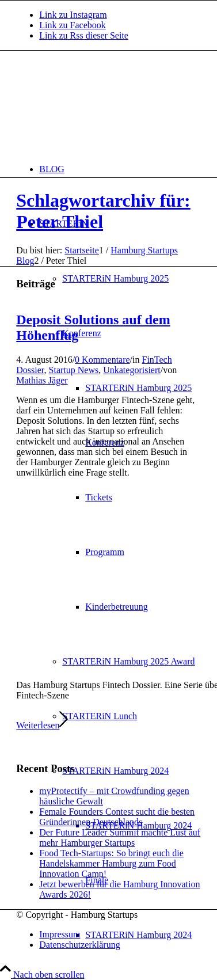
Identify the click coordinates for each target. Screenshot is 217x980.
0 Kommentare (102, 360)
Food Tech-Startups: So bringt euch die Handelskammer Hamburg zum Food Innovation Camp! (111, 863)
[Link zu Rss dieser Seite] (84, 35)
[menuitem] (120, 169)
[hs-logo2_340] (102, 105)
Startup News (74, 370)
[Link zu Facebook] (73, 25)
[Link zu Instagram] (73, 15)
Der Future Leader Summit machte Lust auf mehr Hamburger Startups (120, 837)
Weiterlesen (42, 725)
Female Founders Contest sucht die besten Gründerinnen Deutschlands (117, 817)
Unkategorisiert (132, 370)
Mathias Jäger (42, 380)
